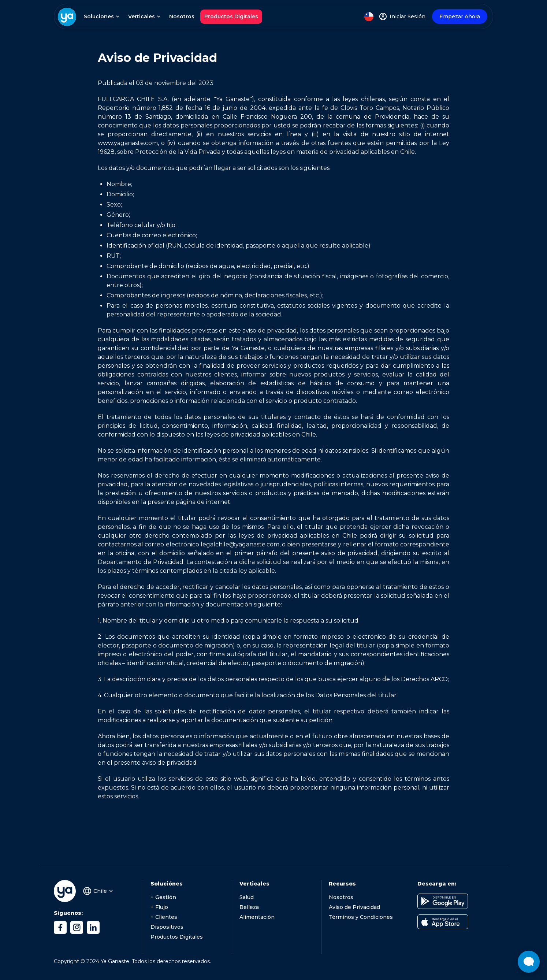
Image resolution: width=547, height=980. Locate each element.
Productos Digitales (231, 16)
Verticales (254, 884)
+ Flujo (159, 907)
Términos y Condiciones (361, 917)
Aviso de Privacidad (354, 907)
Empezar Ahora (460, 16)
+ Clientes (164, 917)
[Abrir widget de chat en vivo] (529, 962)
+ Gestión (163, 897)
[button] (101, 17)
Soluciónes (167, 884)
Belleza (249, 907)
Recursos (342, 884)
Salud (247, 897)
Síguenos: (68, 913)
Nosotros (182, 16)
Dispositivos (167, 927)
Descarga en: (437, 884)
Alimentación (257, 917)
